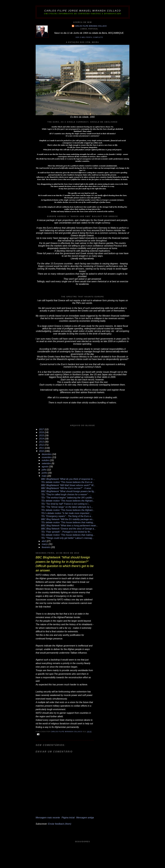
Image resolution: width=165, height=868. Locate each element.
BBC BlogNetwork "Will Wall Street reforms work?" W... (68, 485)
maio (44, 476)
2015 (42, 435)
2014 (42, 439)
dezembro (47, 454)
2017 (42, 429)
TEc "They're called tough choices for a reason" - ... (66, 494)
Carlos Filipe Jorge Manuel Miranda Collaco (83, 11)
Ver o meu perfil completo (89, 37)
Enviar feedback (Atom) (60, 824)
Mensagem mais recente (48, 818)
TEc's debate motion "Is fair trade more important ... (66, 513)
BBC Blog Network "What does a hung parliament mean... (70, 526)
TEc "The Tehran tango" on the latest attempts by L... (67, 507)
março (45, 544)
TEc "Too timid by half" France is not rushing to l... (66, 504)
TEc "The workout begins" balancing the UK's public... (68, 498)
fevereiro (46, 547)
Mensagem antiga (85, 818)
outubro (46, 460)
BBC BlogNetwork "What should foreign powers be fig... (68, 491)
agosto (45, 467)
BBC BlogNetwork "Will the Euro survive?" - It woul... (67, 488)
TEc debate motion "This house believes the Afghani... (68, 501)
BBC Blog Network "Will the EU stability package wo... (68, 519)
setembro (47, 463)
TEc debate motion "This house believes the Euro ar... (68, 482)
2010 (42, 451)
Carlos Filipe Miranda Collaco (91, 26)
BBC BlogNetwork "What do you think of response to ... (68, 479)
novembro (47, 457)
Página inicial (68, 818)
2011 (42, 448)
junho (45, 473)
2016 (42, 432)
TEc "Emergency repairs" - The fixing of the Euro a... (67, 516)
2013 (42, 442)
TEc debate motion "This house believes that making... (68, 522)
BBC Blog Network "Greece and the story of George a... (68, 529)
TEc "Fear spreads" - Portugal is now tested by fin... (67, 532)
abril (44, 541)
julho (44, 470)
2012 (42, 445)
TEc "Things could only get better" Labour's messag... (67, 538)
